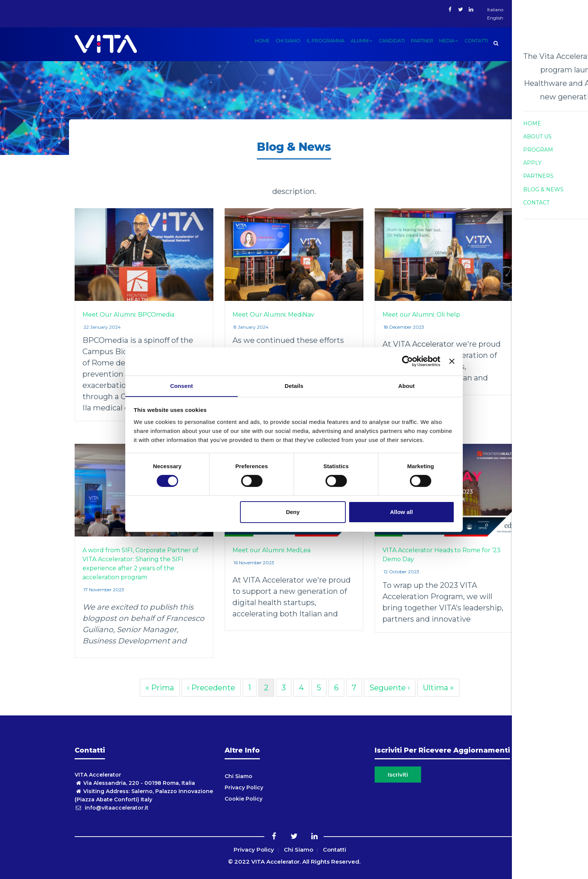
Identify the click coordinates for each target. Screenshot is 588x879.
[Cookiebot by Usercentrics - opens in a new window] (407, 361)
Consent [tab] (182, 385)
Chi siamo (280, 43)
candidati (387, 43)
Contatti (475, 43)
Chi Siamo (238, 776)
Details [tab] (294, 385)
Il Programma (319, 43)
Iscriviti (398, 775)
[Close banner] (452, 361)
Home (253, 43)
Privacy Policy (244, 787)
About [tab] (406, 385)
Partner (419, 43)
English (495, 18)
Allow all (401, 512)
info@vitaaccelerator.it (112, 808)
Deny (293, 512)
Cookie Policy (244, 799)
